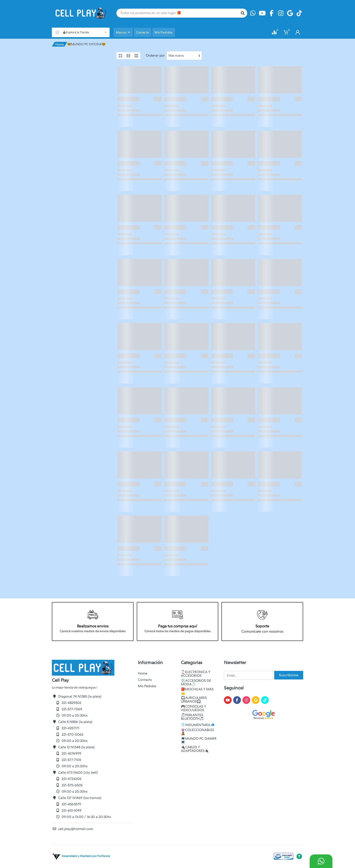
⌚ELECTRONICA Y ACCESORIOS (196, 674)
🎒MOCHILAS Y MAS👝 (197, 691)
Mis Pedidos (147, 686)
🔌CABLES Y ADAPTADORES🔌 (195, 749)
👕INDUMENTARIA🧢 (198, 725)
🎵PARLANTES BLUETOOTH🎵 (192, 717)
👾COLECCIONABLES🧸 (197, 732)
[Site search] (177, 13)
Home (60, 44)
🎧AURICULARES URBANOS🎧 (194, 700)
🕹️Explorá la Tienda (81, 32)
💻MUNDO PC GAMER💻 (199, 740)
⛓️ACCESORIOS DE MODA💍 (196, 682)
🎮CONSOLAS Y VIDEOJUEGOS (193, 708)
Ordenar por (155, 55)
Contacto (145, 680)
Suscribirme (289, 675)
